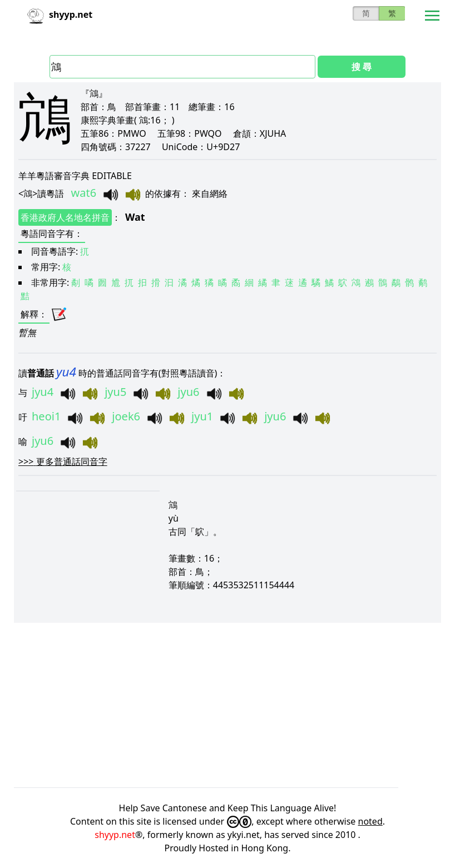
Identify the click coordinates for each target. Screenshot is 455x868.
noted (370, 821)
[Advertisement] (227, 705)
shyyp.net (115, 835)
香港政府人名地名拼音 (65, 217)
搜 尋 (362, 67)
